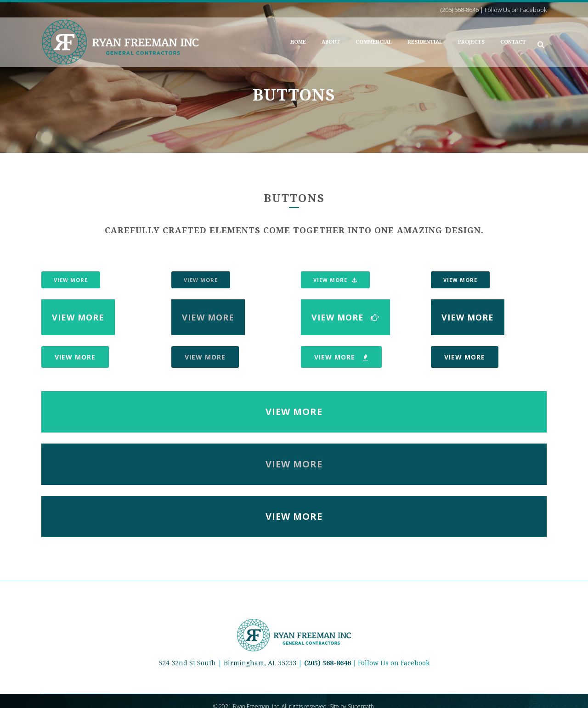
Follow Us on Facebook (394, 663)
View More (71, 280)
